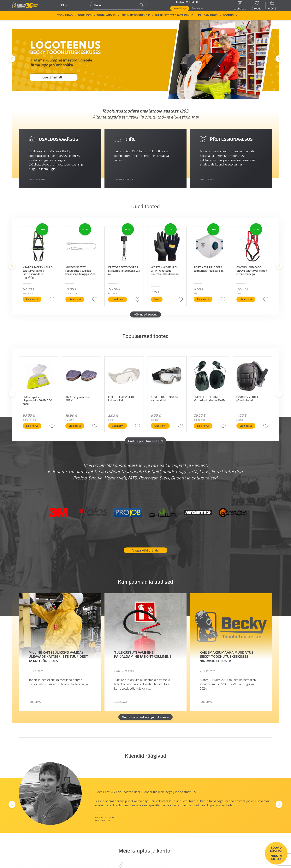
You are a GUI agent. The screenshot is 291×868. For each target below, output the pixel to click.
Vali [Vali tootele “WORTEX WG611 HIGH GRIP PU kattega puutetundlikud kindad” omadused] (172, 301)
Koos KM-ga (180, 8)
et (64, 5)
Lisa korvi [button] (47, 301)
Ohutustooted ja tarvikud (174, 15)
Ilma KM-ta (197, 8)
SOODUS (228, 15)
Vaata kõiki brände (145, 552)
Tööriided (85, 15)
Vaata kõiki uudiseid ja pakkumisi (146, 719)
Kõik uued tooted (145, 316)
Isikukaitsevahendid (135, 15)
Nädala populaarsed (145, 443)
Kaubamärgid (208, 15)
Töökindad (65, 15)
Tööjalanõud (106, 15)
